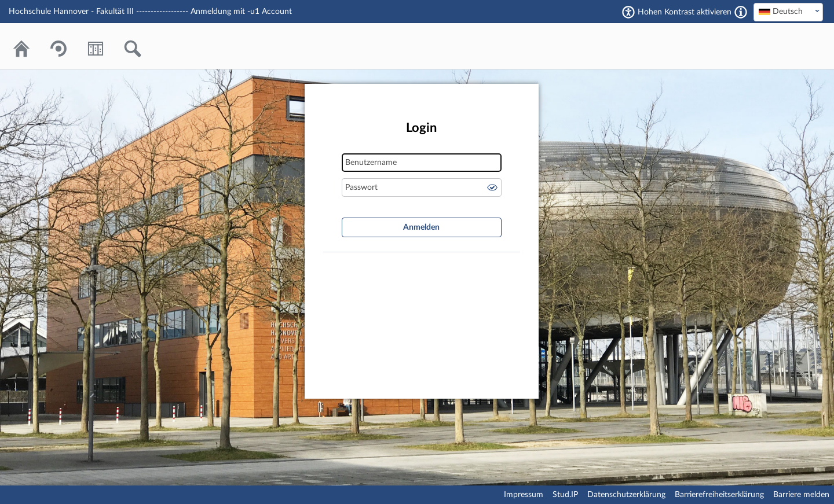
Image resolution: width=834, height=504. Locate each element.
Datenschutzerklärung (626, 495)
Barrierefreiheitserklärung (719, 495)
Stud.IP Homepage (779, 46)
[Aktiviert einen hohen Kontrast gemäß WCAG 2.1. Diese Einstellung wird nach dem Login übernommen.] (741, 12)
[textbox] (788, 12)
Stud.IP (565, 495)
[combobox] (788, 12)
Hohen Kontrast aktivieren (685, 12)
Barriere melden (801, 495)
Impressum (524, 495)
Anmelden (421, 227)
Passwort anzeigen (492, 187)
